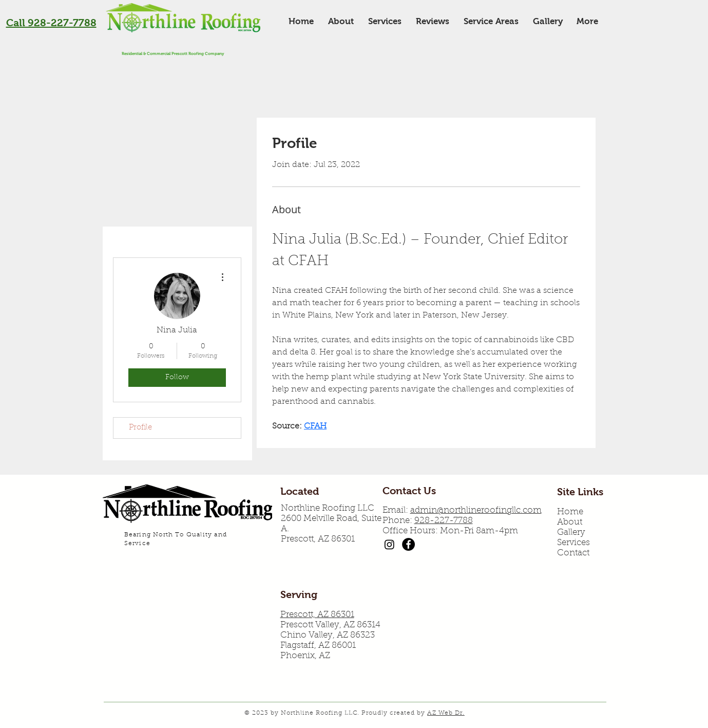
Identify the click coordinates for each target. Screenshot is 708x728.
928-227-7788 (444, 521)
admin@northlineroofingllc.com (476, 510)
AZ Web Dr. (446, 713)
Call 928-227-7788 (51, 23)
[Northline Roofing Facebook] (408, 544)
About (570, 522)
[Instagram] (389, 544)
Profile (140, 428)
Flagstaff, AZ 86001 (318, 646)
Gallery (571, 533)
